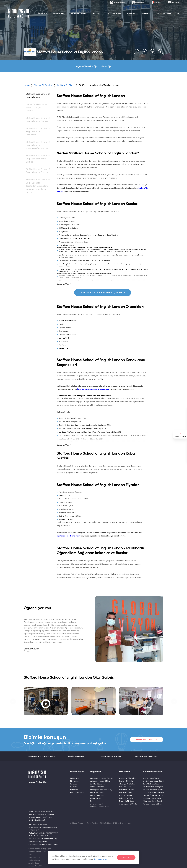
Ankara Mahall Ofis (36, 866)
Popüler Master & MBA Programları (41, 756)
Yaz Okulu (131, 13)
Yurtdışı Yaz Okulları (97, 792)
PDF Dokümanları (77, 792)
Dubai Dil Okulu (125, 787)
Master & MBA (59, 13)
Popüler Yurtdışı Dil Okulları (111, 756)
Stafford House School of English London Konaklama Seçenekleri (38, 145)
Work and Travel (164, 13)
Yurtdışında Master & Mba (100, 781)
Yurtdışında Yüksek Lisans (100, 807)
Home (27, 85)
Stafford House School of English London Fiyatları (38, 171)
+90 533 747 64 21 (35, 839)
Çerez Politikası (92, 823)
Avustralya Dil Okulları (128, 778)
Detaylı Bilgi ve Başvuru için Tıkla (103, 293)
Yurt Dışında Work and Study (101, 790)
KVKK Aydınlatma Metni (122, 823)
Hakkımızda (75, 778)
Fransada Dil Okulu (127, 801)
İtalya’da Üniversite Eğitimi (153, 795)
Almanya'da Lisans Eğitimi (153, 790)
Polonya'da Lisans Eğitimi (152, 801)
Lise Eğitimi (146, 13)
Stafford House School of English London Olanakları (38, 132)
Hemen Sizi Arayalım (147, 740)
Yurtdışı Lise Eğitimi (97, 795)
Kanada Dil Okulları (127, 795)
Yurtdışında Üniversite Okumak (102, 778)
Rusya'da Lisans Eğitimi (152, 784)
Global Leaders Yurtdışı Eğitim (40, 849)
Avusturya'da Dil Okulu (128, 804)
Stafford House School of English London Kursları (38, 120)
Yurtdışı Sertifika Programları (146, 756)
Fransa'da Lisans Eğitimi (152, 798)
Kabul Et (126, 858)
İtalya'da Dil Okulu (126, 798)
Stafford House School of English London (38, 95)
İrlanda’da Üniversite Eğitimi (153, 792)
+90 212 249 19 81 (51, 833)
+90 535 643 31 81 (35, 844)
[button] (13, 701)
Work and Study (114, 13)
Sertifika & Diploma (79, 13)
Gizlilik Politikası (106, 823)
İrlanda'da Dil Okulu (127, 790)
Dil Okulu (97, 13)
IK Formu (74, 787)
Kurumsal (74, 784)
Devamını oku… (101, 859)
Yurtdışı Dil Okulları (43, 85)
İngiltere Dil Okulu (126, 781)
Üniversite (42, 13)
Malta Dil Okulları (126, 792)
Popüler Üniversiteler (76, 756)
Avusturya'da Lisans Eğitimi (153, 787)
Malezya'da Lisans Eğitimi (152, 804)
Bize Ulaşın (74, 781)
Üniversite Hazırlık (97, 804)
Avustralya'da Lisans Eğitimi (153, 781)
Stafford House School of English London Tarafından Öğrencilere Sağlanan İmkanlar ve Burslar (38, 186)
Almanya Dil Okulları (127, 784)
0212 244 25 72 (34, 830)
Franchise (74, 790)
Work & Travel (95, 798)
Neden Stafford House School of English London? (37, 107)
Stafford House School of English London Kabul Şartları (38, 159)
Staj (179, 13)
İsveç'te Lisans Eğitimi (151, 778)
